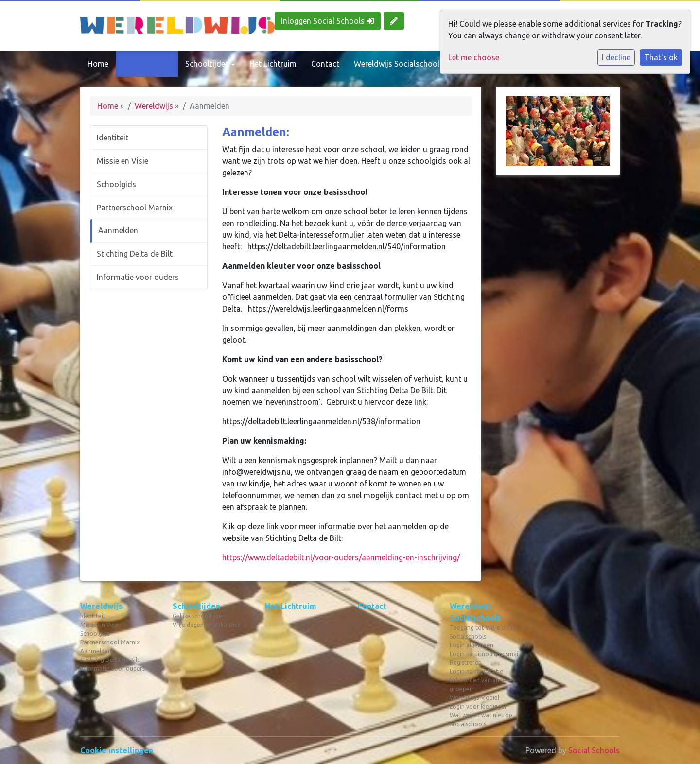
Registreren (466, 663)
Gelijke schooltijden (199, 616)
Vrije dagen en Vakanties (206, 625)
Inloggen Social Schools (328, 21)
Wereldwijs (145, 64)
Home (98, 64)
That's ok (661, 57)
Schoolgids (116, 184)
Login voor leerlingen (479, 706)
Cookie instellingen (117, 750)
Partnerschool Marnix (135, 208)
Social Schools (594, 750)
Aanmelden (118, 230)
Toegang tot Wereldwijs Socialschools (482, 632)
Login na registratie (476, 671)
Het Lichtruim (273, 64)
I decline (616, 57)
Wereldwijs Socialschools (400, 64)
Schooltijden (208, 64)
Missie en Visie (122, 161)
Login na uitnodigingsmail (485, 654)
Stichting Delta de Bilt (135, 254)
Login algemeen (472, 645)
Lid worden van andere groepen (481, 685)
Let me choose (474, 57)
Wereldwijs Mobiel (474, 698)
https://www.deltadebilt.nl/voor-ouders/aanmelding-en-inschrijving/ (341, 557)
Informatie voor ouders (138, 277)
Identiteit (113, 138)
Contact (325, 64)
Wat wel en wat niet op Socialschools (481, 720)
